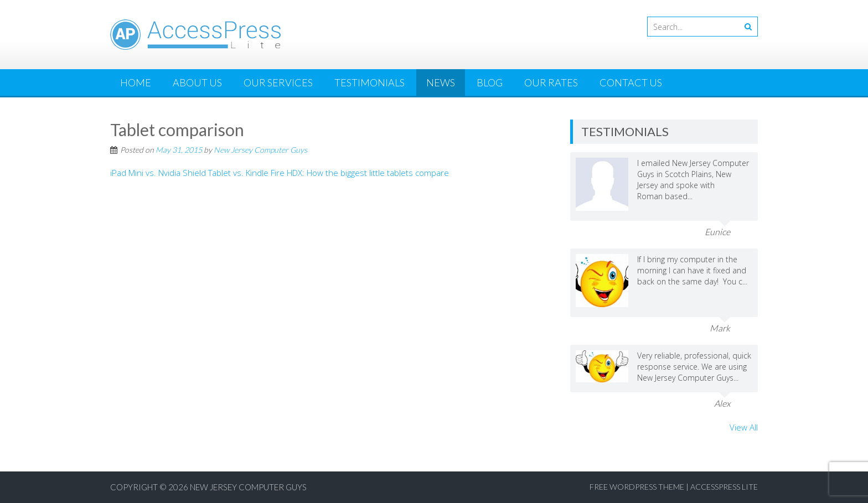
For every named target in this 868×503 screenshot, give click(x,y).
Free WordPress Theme (637, 487)
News (441, 82)
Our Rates (551, 82)
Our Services (278, 82)
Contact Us (631, 82)
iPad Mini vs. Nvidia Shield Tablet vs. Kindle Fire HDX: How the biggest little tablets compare (280, 173)
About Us (197, 82)
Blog (490, 82)
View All (744, 427)
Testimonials (370, 82)
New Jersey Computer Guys (260, 150)
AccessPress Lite (724, 487)
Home (136, 82)
